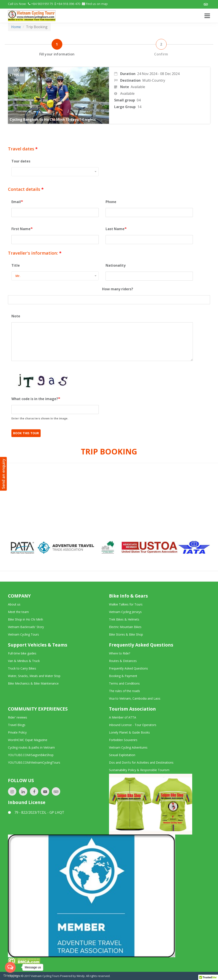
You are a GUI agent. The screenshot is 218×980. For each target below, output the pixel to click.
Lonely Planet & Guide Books (129, 732)
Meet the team (18, 612)
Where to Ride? (120, 653)
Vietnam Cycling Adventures (128, 747)
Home (16, 27)
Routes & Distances (123, 661)
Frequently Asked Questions (128, 668)
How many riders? (118, 289)
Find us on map (95, 4)
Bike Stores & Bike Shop (126, 634)
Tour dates (21, 161)
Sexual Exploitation (122, 755)
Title (16, 265)
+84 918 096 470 (67, 4)
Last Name (115, 229)
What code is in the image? (35, 399)
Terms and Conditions (124, 683)
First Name (21, 229)
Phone (111, 202)
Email (16, 202)
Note (16, 316)
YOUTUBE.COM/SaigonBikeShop (31, 755)
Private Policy (17, 732)
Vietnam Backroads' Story (26, 627)
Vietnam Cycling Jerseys (125, 612)
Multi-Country (154, 80)
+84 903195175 (40, 4)
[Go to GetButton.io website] (10, 976)
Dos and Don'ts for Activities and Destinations (141, 762)
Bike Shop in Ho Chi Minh (25, 619)
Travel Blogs (17, 725)
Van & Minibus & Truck (24, 661)
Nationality (116, 265)
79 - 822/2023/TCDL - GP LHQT (36, 812)
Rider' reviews (18, 717)
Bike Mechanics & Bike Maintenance (33, 683)
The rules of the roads (124, 691)
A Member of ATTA (123, 717)
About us (14, 604)
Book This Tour (26, 433)
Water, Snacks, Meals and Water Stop (34, 676)
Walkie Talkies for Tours (126, 604)
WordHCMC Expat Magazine (28, 740)
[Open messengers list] (10, 967)
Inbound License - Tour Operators (133, 725)
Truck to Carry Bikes (22, 668)
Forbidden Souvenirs (123, 740)
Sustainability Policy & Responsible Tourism (139, 770)
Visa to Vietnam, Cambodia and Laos (135, 698)
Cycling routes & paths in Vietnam (31, 747)
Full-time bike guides (22, 653)
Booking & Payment (123, 676)
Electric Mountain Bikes (125, 627)
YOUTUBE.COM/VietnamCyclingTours (34, 762)
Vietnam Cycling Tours (23, 634)
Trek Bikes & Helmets (124, 619)
